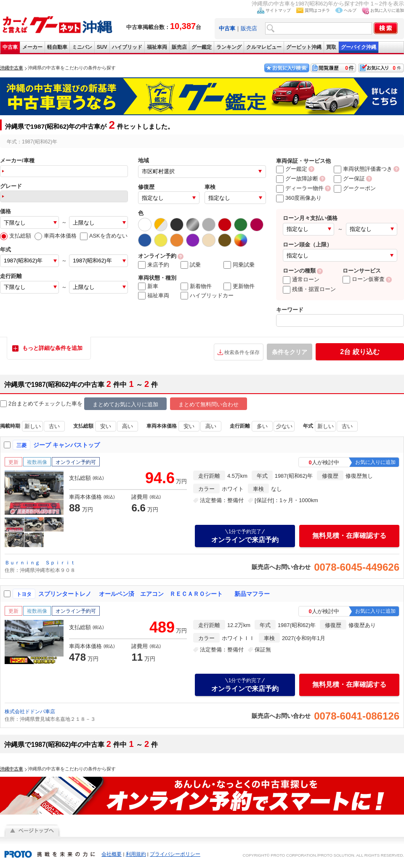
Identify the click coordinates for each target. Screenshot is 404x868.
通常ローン (301, 279)
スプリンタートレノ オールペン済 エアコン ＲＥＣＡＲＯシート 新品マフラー (154, 594)
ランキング (229, 47)
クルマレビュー (264, 47)
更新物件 (239, 286)
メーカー (32, 47)
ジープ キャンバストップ (66, 445)
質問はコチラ (317, 10)
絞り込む (360, 352)
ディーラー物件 (300, 188)
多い (262, 426)
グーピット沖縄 (304, 47)
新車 (148, 286)
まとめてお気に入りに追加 (125, 404)
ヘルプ (350, 10)
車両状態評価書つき (363, 169)
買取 (331, 47)
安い (106, 426)
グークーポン (355, 188)
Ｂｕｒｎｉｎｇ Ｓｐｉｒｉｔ (40, 563)
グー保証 (349, 179)
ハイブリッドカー (207, 296)
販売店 (249, 28)
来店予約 (154, 265)
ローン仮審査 (364, 279)
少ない (284, 426)
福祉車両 (157, 47)
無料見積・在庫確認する (349, 536)
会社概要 (112, 854)
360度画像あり (299, 198)
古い (54, 426)
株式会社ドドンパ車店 (30, 712)
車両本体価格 (56, 236)
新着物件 (196, 286)
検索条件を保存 (242, 352)
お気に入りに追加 (387, 10)
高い (128, 426)
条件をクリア (290, 352)
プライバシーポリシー (175, 854)
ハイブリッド (127, 47)
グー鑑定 (202, 47)
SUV (102, 47)
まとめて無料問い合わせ (209, 404)
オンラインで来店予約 (245, 536)
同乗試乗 (239, 265)
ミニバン (82, 47)
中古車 (10, 47)
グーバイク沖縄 (359, 47)
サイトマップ (278, 10)
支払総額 (16, 236)
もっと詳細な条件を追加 (52, 348)
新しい (33, 426)
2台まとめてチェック (30, 404)
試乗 (191, 265)
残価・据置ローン (309, 289)
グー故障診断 (297, 179)
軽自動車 (57, 47)
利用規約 (136, 854)
